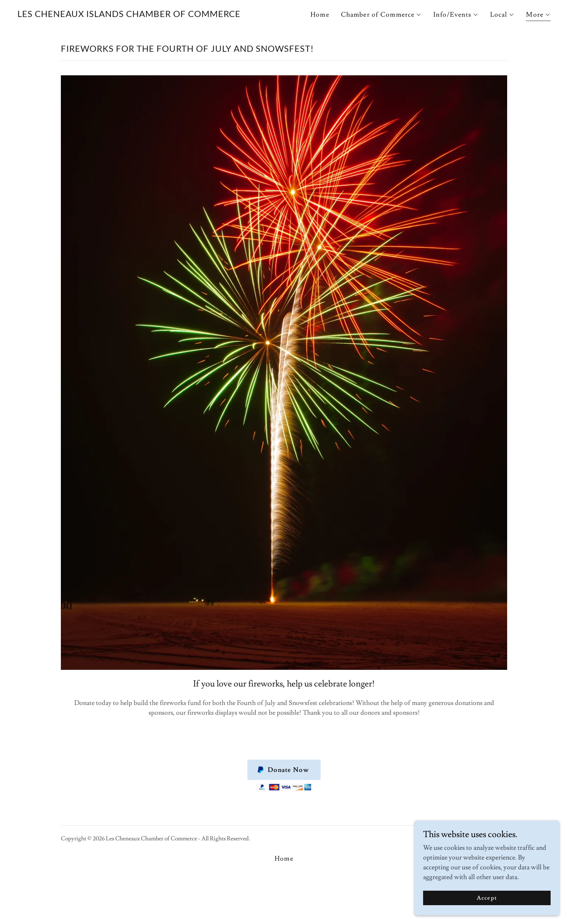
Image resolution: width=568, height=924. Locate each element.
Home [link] (320, 15)
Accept (487, 913)
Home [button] (284, 859)
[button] (381, 15)
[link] (129, 15)
